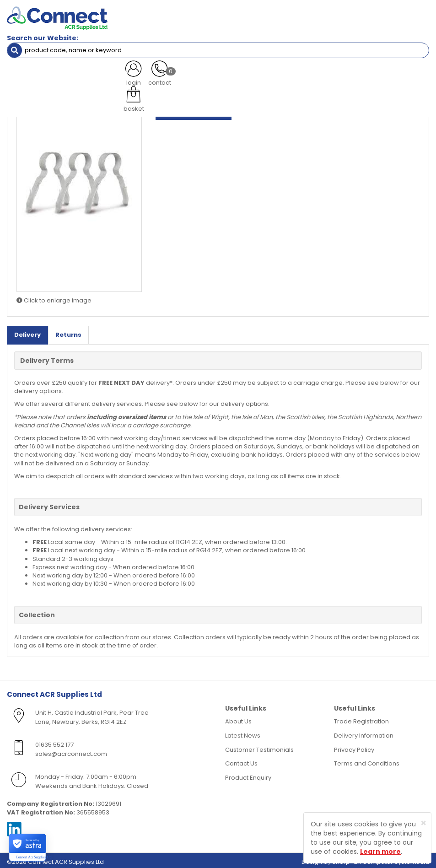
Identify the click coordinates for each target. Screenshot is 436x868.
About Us (238, 719)
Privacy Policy (354, 747)
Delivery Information (364, 733)
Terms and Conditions (367, 761)
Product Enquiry (248, 774)
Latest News (243, 733)
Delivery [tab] (27, 332)
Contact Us (241, 761)
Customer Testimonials (259, 747)
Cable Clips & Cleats (92, 66)
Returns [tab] (68, 332)
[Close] (423, 823)
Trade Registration (361, 719)
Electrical (38, 66)
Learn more (380, 852)
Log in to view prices (194, 109)
